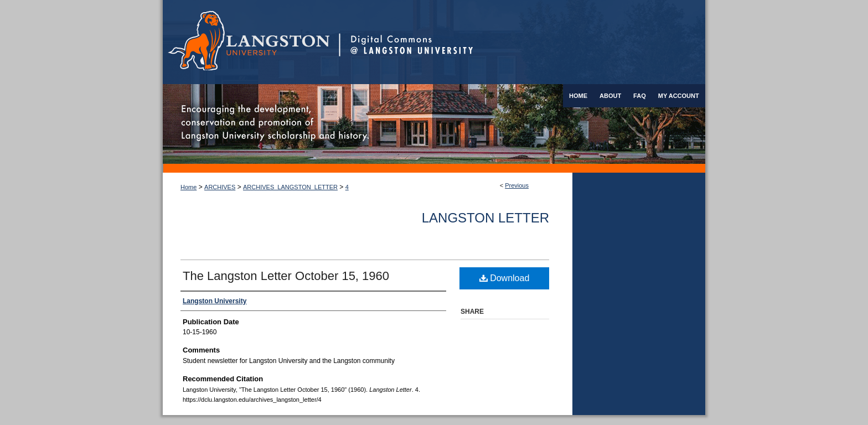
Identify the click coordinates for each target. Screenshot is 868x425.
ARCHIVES (220, 187)
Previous (517, 185)
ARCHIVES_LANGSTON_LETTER (290, 187)
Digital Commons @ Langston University (522, 42)
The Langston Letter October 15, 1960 (286, 276)
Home (188, 187)
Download (505, 278)
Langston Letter (485, 218)
